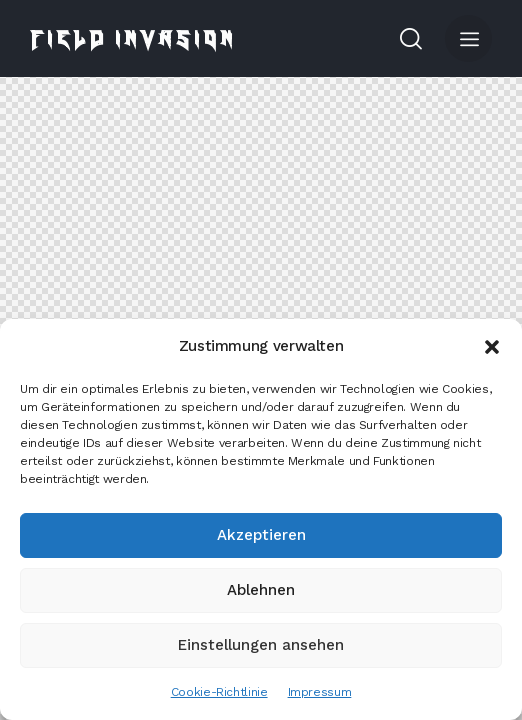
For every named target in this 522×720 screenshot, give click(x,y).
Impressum (320, 692)
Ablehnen (261, 590)
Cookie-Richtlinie (219, 692)
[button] (492, 347)
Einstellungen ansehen (261, 645)
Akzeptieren (261, 535)
